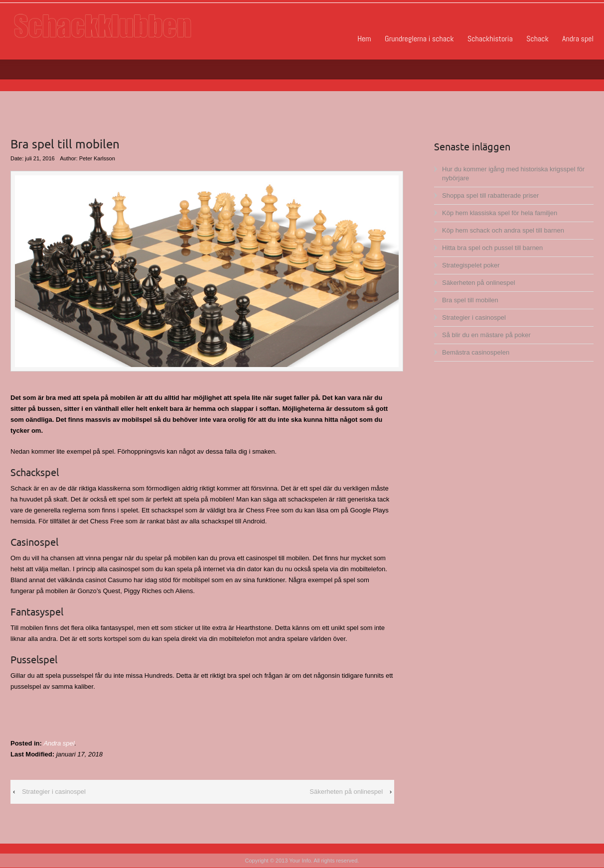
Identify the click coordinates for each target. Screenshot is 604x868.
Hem (364, 39)
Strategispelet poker (471, 265)
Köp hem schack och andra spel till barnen (503, 230)
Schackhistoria (490, 39)
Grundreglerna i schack (419, 39)
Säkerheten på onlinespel (346, 792)
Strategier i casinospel (54, 792)
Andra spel (578, 39)
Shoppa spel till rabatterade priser (490, 195)
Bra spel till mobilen (470, 300)
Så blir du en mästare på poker (486, 335)
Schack (537, 39)
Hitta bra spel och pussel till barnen (492, 248)
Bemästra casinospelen (476, 352)
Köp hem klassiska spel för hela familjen (500, 213)
